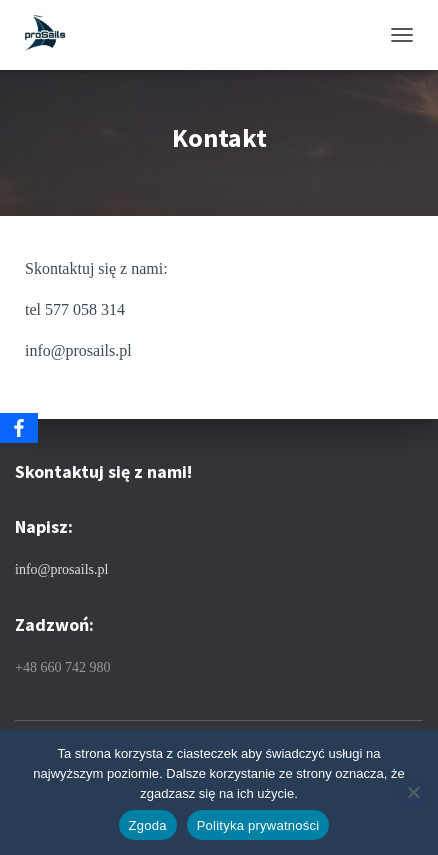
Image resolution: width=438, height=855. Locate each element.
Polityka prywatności (258, 825)
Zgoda (148, 825)
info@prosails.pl (61, 569)
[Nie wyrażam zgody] (413, 792)
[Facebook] (19, 428)
